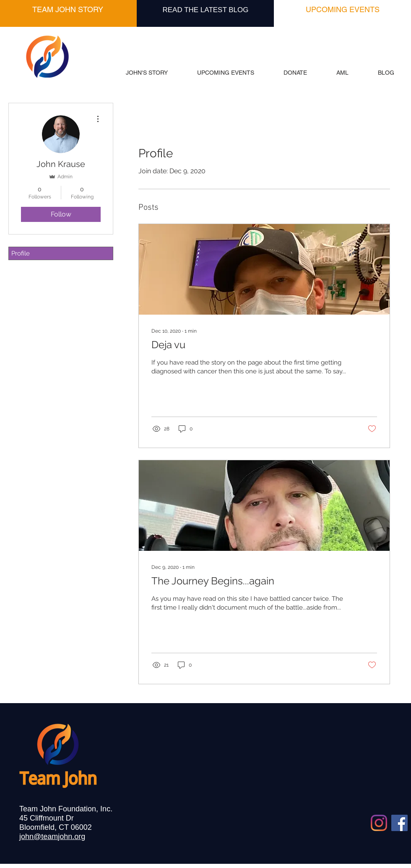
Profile (21, 253)
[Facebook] (399, 823)
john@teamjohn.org (52, 837)
